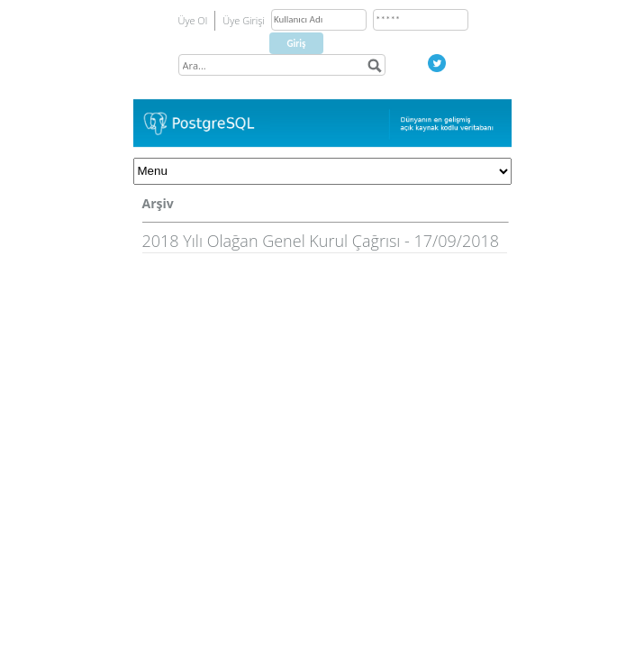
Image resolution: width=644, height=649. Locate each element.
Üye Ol (193, 20)
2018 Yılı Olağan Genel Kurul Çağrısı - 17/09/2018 (321, 241)
